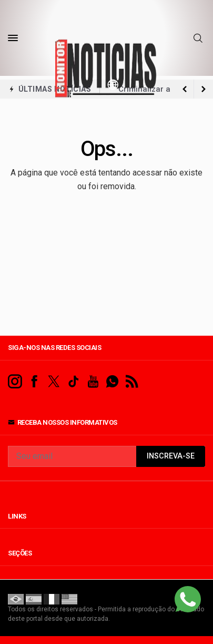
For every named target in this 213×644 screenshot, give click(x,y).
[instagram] (15, 382)
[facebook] (34, 382)
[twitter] (54, 382)
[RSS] (132, 382)
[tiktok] (73, 382)
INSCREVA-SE (171, 456)
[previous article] (204, 89)
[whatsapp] (112, 382)
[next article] (185, 89)
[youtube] (93, 382)
